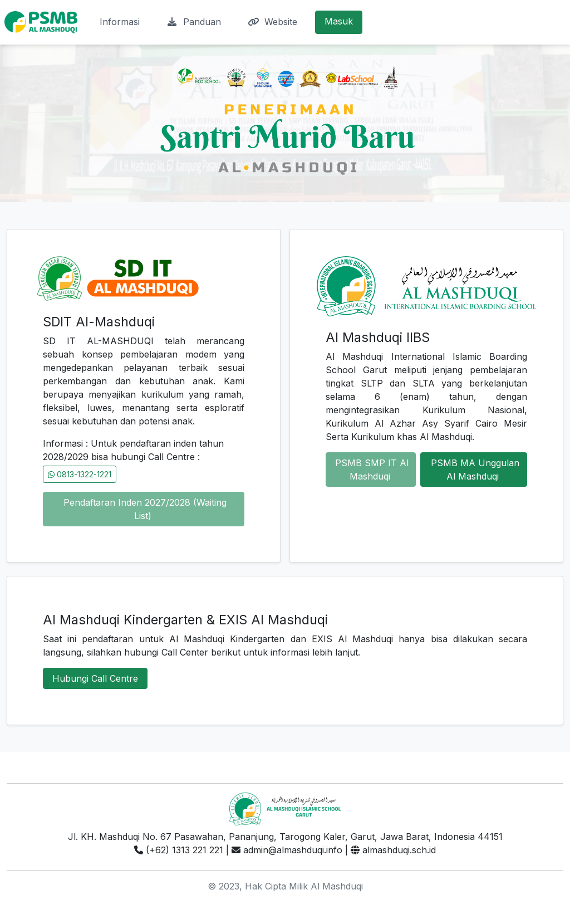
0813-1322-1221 (80, 474)
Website (272, 22)
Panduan (194, 22)
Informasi (120, 22)
